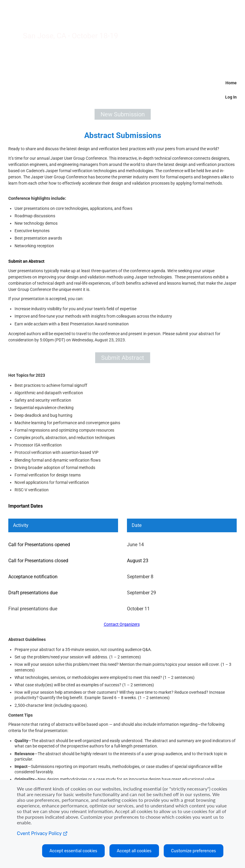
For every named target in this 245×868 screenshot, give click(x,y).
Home (231, 83)
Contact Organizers (122, 624)
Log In (231, 97)
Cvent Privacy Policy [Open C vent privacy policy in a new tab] (42, 833)
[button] (122, 114)
